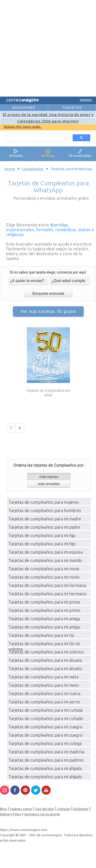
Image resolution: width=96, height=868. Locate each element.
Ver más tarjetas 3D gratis (48, 311)
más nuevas (49, 477)
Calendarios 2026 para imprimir (48, 121)
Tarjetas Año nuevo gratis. (23, 127)
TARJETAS (72, 108)
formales (45, 230)
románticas (66, 230)
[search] (37, 138)
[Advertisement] (47, 48)
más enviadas (49, 484)
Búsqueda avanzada (48, 293)
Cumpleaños (33, 169)
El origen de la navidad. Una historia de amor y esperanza (48, 116)
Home (10, 169)
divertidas (59, 225)
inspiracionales (20, 230)
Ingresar (86, 100)
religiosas (15, 234)
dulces (84, 230)
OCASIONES (24, 108)
